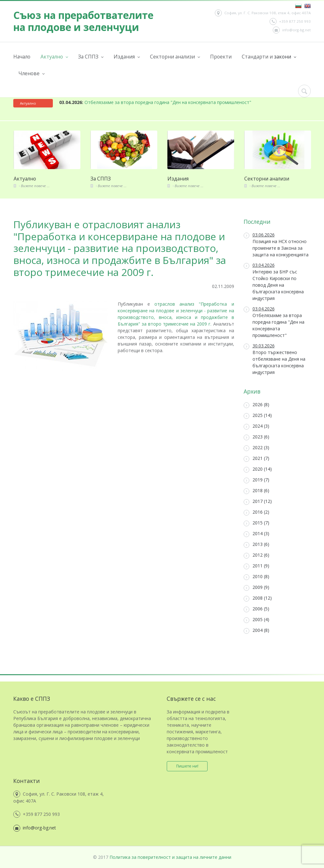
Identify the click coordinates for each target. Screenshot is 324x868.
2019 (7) (256, 480)
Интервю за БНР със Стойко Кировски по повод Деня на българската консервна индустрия (274, 282)
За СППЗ (91, 57)
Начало (22, 57)
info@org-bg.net (292, 30)
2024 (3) (256, 426)
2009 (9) (256, 587)
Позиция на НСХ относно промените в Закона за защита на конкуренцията (276, 245)
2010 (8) (256, 577)
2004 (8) (256, 630)
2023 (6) (256, 437)
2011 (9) (256, 566)
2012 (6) (256, 555)
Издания (127, 57)
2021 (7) (256, 458)
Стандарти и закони (269, 57)
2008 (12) (258, 598)
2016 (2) (256, 512)
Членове (31, 73)
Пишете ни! (187, 766)
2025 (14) (258, 416)
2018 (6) (256, 491)
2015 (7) (256, 523)
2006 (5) (256, 609)
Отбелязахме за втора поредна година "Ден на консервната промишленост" (155, 102)
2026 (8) (256, 405)
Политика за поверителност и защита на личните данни (170, 857)
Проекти (221, 57)
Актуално (54, 57)
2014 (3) (256, 534)
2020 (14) (258, 469)
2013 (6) (256, 544)
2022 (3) (256, 448)
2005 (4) (256, 620)
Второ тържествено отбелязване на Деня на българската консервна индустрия (274, 359)
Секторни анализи (175, 57)
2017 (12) (258, 501)
